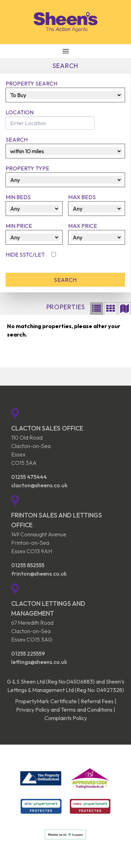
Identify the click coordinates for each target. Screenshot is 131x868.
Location (20, 112)
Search (17, 140)
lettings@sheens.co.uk (39, 662)
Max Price (83, 226)
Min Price (19, 226)
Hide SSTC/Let (26, 255)
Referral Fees (97, 701)
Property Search (31, 83)
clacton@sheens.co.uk (39, 485)
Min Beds (18, 197)
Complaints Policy (66, 718)
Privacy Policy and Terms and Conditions (64, 710)
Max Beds (82, 197)
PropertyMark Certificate (46, 701)
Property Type (27, 168)
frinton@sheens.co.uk (39, 574)
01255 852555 (28, 565)
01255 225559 (28, 653)
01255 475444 (29, 477)
